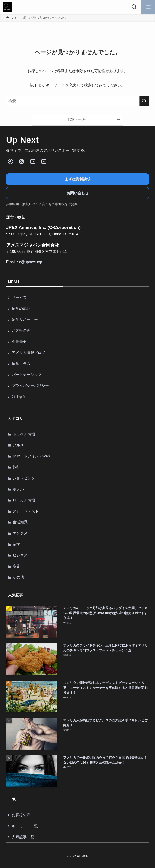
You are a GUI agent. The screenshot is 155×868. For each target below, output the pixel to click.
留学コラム (21, 364)
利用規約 (19, 397)
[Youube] (44, 161)
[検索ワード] (78, 101)
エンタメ (20, 533)
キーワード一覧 (25, 826)
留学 (16, 544)
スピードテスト (26, 511)
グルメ (18, 445)
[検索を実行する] (144, 101)
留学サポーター (25, 320)
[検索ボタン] (134, 7)
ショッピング (24, 478)
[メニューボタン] (148, 7)
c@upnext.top (31, 262)
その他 (18, 577)
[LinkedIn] (33, 161)
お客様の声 (21, 330)
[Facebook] (10, 161)
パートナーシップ (27, 375)
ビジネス (20, 555)
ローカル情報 (24, 500)
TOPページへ (77, 119)
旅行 (16, 467)
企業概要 (19, 342)
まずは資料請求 (78, 179)
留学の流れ (21, 309)
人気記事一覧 (23, 837)
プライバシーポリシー (30, 386)
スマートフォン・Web (31, 456)
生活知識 (20, 522)
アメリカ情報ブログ (28, 353)
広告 (16, 566)
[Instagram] (22, 161)
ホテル (18, 489)
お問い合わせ (78, 193)
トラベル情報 (24, 434)
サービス (19, 298)
